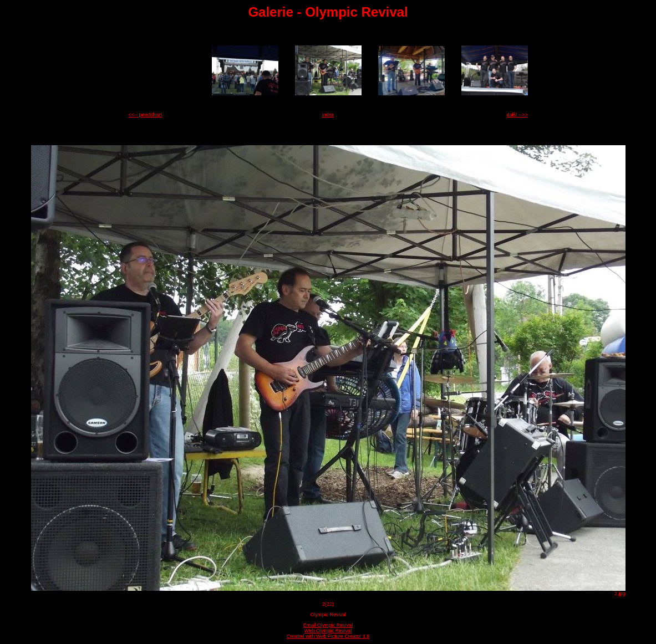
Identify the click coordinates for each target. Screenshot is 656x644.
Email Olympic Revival (328, 625)
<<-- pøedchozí (146, 115)
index (328, 115)
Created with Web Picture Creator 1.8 (328, 636)
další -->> (517, 115)
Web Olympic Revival (328, 631)
